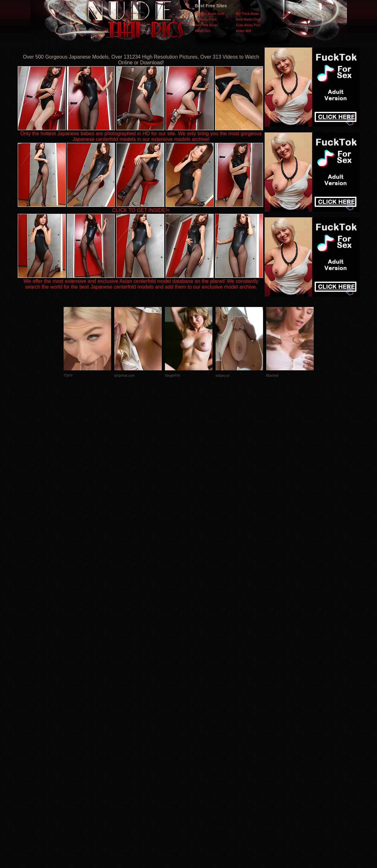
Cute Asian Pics (248, 25)
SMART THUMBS (200, 741)
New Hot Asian (206, 25)
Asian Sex (203, 31)
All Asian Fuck (206, 19)
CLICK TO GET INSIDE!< (141, 210)
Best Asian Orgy (248, 19)
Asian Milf (243, 31)
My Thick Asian (248, 14)
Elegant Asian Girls (210, 14)
